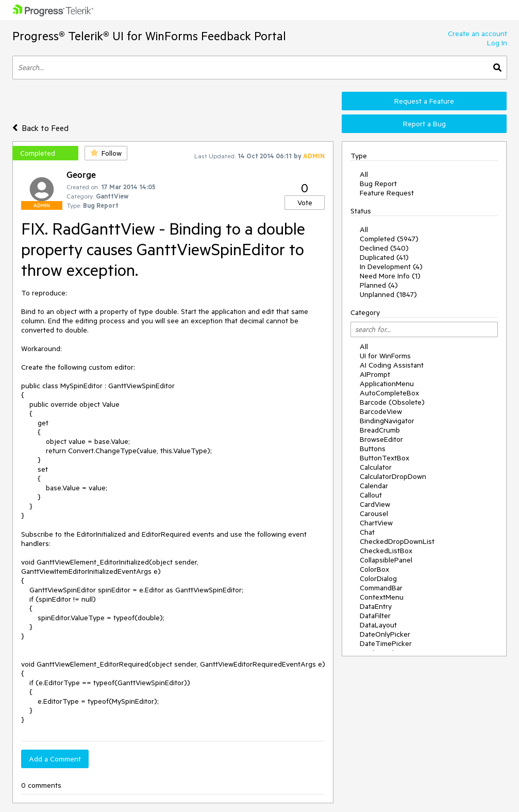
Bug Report (378, 184)
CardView (375, 504)
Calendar (374, 486)
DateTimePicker (386, 643)
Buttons (373, 449)
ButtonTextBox (384, 458)
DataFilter (375, 616)
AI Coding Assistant (392, 365)
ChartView (376, 523)
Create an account (478, 34)
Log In (497, 43)
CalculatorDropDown (393, 476)
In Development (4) (391, 267)
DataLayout (378, 625)
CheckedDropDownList (397, 541)
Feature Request (387, 193)
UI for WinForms (385, 356)
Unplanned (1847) (388, 294)
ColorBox (374, 569)
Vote (305, 203)
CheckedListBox (386, 551)
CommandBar (381, 588)
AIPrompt (375, 374)
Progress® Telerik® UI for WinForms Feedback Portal (149, 36)
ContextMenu (382, 597)
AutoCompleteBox (389, 393)
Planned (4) (379, 285)
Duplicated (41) (384, 257)
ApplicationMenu (387, 384)
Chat (367, 532)
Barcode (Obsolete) (392, 402)
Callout (371, 495)
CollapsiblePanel (386, 560)
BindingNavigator (387, 421)
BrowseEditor (381, 439)
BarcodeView (381, 411)
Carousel (374, 513)
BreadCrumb (380, 430)
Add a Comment (55, 759)
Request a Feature (424, 101)
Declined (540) (384, 248)
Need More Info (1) (390, 276)
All (364, 174)
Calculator (376, 467)
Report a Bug (424, 124)
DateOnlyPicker (385, 634)
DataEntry (376, 606)
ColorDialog (378, 578)
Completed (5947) (389, 239)
